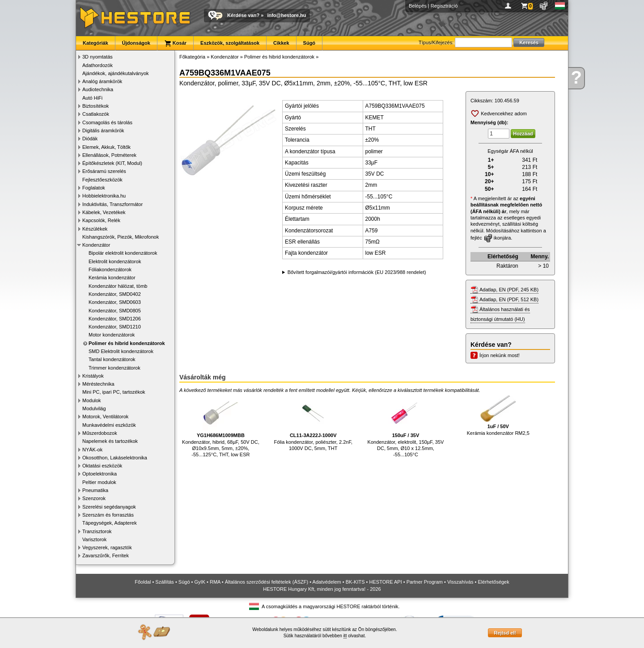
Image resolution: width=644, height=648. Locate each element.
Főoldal (143, 582)
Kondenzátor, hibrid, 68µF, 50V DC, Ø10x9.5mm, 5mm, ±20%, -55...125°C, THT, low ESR (221, 426)
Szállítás (165, 582)
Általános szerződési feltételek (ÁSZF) (267, 582)
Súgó (309, 43)
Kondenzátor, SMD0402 (115, 294)
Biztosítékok (95, 106)
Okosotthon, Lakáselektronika (115, 458)
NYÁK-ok (92, 450)
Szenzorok (94, 498)
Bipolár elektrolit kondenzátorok (123, 253)
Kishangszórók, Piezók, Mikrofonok (121, 237)
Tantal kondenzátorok (112, 359)
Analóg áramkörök (102, 81)
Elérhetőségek (493, 582)
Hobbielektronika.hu (104, 196)
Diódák (90, 139)
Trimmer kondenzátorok (114, 368)
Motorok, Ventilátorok (105, 417)
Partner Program (425, 582)
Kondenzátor (96, 245)
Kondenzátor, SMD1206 (115, 319)
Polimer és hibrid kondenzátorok (127, 343)
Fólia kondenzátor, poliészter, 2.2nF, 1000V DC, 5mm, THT (313, 423)
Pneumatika (95, 490)
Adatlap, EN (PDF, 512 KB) (509, 299)
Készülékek (95, 229)
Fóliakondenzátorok (110, 269)
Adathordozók (97, 65)
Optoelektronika (100, 474)
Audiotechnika (98, 89)
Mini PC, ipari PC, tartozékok (114, 392)
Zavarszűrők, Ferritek (106, 555)
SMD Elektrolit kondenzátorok (121, 351)
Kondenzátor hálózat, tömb (118, 286)
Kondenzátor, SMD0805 (115, 311)
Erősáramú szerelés (104, 171)
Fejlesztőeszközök (102, 180)
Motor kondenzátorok (112, 335)
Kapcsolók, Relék (101, 220)
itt (345, 636)
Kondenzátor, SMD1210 (115, 327)
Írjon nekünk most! (500, 355)
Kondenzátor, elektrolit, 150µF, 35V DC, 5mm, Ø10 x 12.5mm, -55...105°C (406, 426)
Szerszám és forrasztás (108, 515)
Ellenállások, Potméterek (109, 155)
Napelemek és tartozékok (110, 441)
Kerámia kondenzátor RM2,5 (498, 415)
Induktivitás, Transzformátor (112, 204)
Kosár (175, 43)
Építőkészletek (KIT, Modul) (112, 163)
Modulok (92, 400)
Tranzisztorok (97, 531)
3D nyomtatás (97, 57)
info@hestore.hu (286, 15)
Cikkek (281, 43)
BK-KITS (355, 582)
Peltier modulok (99, 482)
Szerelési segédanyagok (109, 507)
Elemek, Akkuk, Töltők (106, 147)
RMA (215, 582)
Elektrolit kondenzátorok (115, 261)
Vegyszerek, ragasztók (107, 547)
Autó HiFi (92, 98)
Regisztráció (444, 6)
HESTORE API (386, 582)
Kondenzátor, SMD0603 (115, 302)
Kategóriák (95, 43)
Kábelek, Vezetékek (104, 212)
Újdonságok (136, 43)
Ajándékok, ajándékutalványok (116, 73)
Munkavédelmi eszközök (109, 425)
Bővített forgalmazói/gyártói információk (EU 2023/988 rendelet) (357, 272)
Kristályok (93, 376)
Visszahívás (460, 582)
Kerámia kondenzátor (112, 278)
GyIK (200, 582)
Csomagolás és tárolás (107, 122)
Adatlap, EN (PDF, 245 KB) (509, 290)
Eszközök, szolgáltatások (230, 43)
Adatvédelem (327, 582)
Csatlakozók (96, 114)
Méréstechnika (98, 384)
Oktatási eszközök (102, 466)
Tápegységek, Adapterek (110, 523)
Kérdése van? (243, 15)
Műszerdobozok (100, 433)
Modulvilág (94, 408)
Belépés (418, 6)
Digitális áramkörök (103, 130)
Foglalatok (94, 188)
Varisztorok (94, 539)
